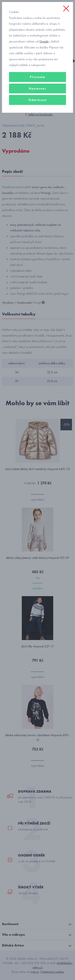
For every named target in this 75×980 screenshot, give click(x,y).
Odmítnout (38, 100)
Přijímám (38, 77)
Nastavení (37, 88)
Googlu (44, 41)
